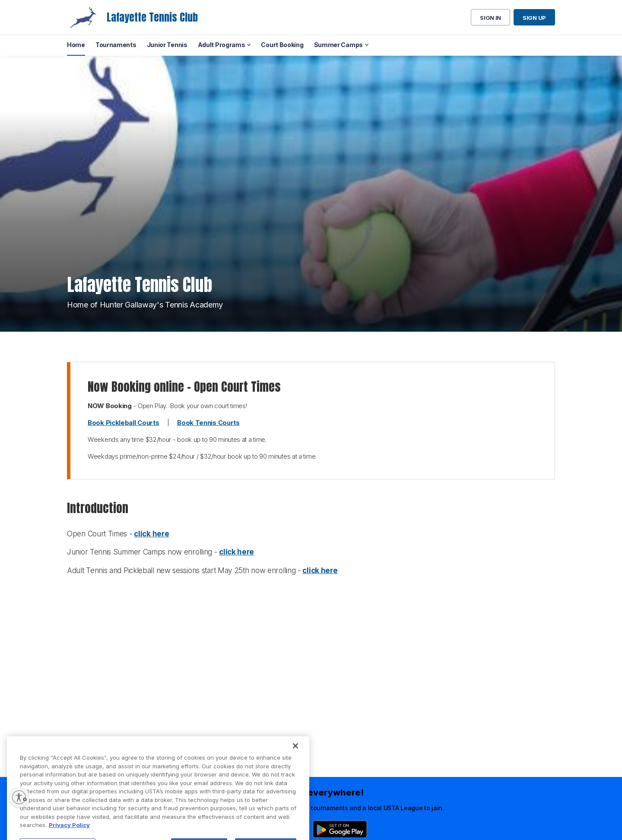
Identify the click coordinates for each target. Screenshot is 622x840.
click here (151, 534)
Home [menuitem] (76, 45)
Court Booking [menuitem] (282, 45)
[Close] (295, 765)
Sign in (490, 18)
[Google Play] (340, 829)
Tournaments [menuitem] (116, 45)
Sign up (534, 18)
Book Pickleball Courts (123, 423)
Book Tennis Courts (208, 423)
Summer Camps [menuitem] (338, 45)
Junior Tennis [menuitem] (167, 45)
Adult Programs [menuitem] (222, 45)
